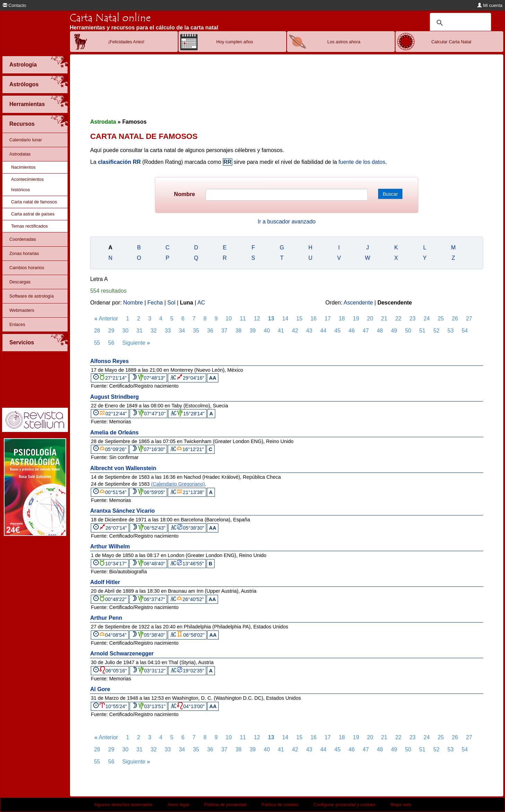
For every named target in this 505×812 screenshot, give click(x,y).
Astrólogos (24, 84)
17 (328, 319)
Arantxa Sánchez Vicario (122, 511)
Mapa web (401, 805)
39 (253, 331)
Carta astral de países (33, 214)
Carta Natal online (110, 18)
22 (398, 319)
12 (257, 319)
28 (97, 331)
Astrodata (103, 122)
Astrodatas (20, 154)
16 (314, 319)
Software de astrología (32, 296)
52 (436, 331)
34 (182, 331)
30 (125, 331)
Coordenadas (23, 239)
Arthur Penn (106, 618)
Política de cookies (280, 805)
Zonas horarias (24, 253)
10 (229, 319)
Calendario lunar (26, 140)
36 (210, 331)
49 (394, 331)
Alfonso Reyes (109, 361)
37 (224, 331)
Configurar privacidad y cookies (345, 805)
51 (423, 331)
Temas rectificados (29, 226)
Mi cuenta (490, 5)
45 (338, 331)
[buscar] (459, 23)
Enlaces (17, 324)
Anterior (106, 319)
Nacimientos (23, 167)
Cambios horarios (27, 268)
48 (380, 331)
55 (97, 343)
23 (412, 319)
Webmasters (22, 310)
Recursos (22, 124)
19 (356, 319)
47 (366, 331)
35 (196, 331)
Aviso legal (179, 805)
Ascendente (358, 303)
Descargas (20, 282)
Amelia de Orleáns (114, 433)
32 (154, 331)
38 (238, 331)
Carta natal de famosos (34, 202)
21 (384, 319)
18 (342, 319)
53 (451, 331)
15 (299, 319)
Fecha (155, 303)
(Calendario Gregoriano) (178, 484)
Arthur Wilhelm (110, 546)
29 (111, 331)
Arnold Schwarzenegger (122, 654)
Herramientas (27, 104)
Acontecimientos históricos (27, 184)
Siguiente (136, 343)
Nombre (184, 194)
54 (465, 331)
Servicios (22, 342)
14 (285, 319)
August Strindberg (114, 397)
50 (408, 331)
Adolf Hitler (105, 582)
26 (455, 319)
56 (111, 343)
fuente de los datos (362, 162)
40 (267, 331)
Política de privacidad (225, 805)
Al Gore (100, 689)
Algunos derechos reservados (123, 805)
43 (309, 331)
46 (352, 331)
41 (281, 331)
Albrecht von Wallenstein (123, 468)
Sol (171, 303)
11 (243, 319)
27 (469, 319)
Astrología (23, 65)
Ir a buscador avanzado (286, 222)
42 (295, 331)
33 (168, 331)
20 (370, 319)
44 (323, 331)
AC (201, 303)
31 (140, 331)
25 (441, 319)
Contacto (15, 5)
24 (427, 319)
